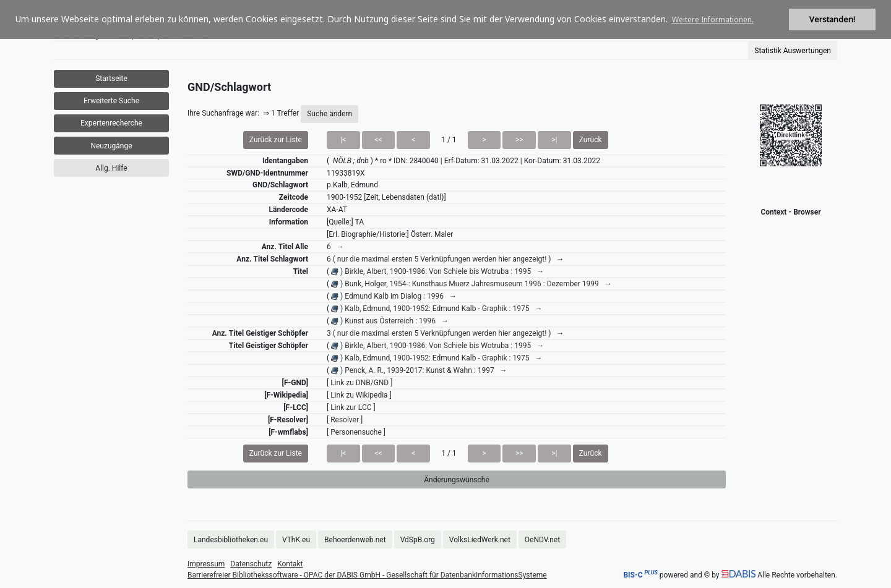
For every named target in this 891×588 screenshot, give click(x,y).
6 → (335, 247)
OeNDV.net (542, 540)
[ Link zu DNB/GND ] (359, 383)
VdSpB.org (418, 540)
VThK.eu (296, 540)
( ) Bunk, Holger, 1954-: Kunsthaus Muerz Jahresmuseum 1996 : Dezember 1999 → (469, 284)
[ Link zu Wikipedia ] (359, 395)
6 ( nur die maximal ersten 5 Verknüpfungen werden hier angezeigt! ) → (445, 259)
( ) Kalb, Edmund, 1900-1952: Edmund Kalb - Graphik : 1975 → (434, 309)
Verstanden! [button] (832, 19)
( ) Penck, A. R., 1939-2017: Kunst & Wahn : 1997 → (417, 370)
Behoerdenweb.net (355, 540)
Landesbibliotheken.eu (231, 540)
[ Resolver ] (345, 420)
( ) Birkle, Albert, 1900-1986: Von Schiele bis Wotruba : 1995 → (435, 271)
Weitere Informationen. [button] (713, 19)
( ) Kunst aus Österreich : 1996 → (388, 321)
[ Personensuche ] (356, 432)
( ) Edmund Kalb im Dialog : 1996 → (392, 296)
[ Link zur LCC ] (351, 407)
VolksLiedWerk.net (480, 540)
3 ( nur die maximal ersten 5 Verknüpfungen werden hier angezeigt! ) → (445, 333)
